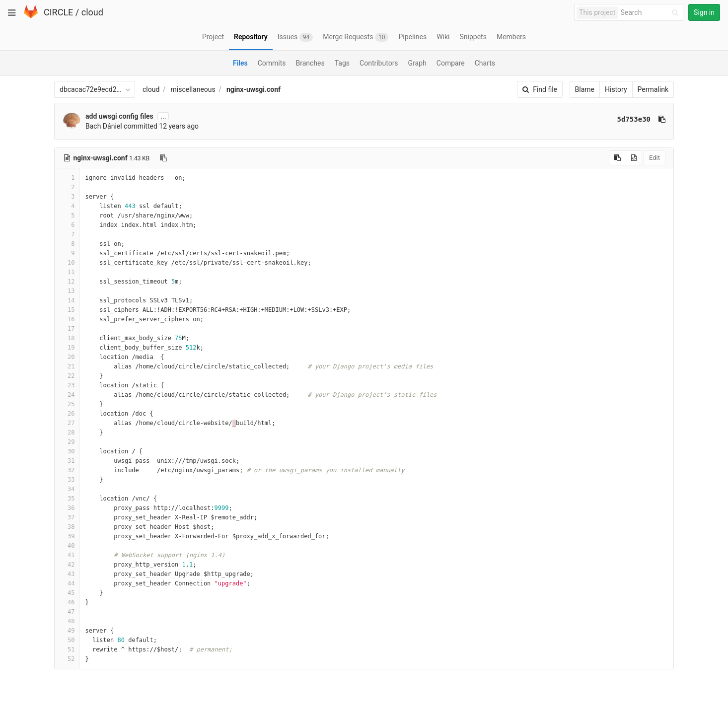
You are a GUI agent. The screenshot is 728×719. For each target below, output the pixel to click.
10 (67, 263)
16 (67, 319)
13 (67, 291)
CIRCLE (58, 12)
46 (67, 602)
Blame (585, 89)
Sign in (704, 12)
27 (67, 423)
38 (67, 527)
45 (67, 593)
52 (67, 659)
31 (67, 461)
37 (67, 517)
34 (67, 489)
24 (67, 395)
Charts (485, 63)
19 (67, 348)
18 (67, 338)
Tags (342, 63)
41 (67, 555)
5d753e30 (634, 119)
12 (67, 282)
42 (67, 565)
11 (67, 272)
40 (67, 546)
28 (67, 432)
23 (67, 385)
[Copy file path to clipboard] (163, 158)
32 (67, 470)
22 (67, 376)
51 (67, 649)
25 (67, 404)
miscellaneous (193, 89)
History (616, 89)
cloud (92, 12)
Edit (655, 158)
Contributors (379, 63)
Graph (417, 63)
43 (67, 574)
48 (67, 621)
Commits (272, 63)
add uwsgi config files (119, 116)
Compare (451, 63)
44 (67, 583)
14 (67, 300)
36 (67, 508)
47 (67, 612)
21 (67, 366)
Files (240, 63)
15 (67, 310)
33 (67, 480)
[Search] (651, 13)
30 (67, 451)
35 (67, 499)
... (163, 116)
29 (67, 442)
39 (67, 536)
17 (67, 329)
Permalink (653, 89)
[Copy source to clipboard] (618, 158)
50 (67, 640)
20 (67, 357)
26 (67, 414)
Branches (310, 63)
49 (67, 631)
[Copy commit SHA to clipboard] (662, 119)
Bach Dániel (104, 126)
